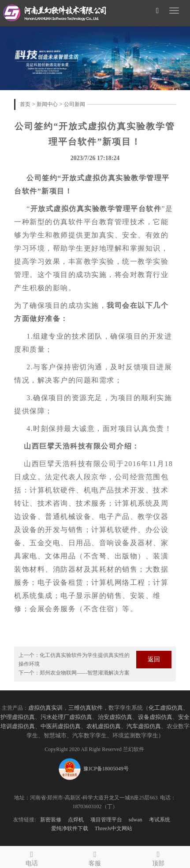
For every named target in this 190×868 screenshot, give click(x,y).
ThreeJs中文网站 (114, 828)
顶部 (158, 857)
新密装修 (51, 820)
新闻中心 (47, 104)
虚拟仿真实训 (45, 708)
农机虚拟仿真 (104, 726)
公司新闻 (75, 104)
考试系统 (160, 820)
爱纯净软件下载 (70, 828)
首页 (25, 104)
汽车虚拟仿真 (144, 726)
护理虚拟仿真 (18, 717)
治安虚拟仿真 (115, 717)
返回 (154, 659)
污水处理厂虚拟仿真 (66, 717)
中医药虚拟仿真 (61, 726)
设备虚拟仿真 (155, 717)
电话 (32, 857)
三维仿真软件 (86, 708)
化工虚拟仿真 (166, 708)
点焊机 (76, 820)
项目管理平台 (106, 820)
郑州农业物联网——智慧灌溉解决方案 (85, 673)
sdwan (136, 820)
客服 (95, 857)
